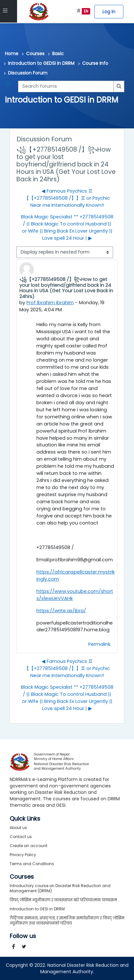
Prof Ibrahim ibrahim (50, 303)
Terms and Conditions (32, 864)
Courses (35, 54)
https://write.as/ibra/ (61, 611)
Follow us (23, 936)
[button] (9, 86)
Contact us (21, 837)
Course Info (95, 63)
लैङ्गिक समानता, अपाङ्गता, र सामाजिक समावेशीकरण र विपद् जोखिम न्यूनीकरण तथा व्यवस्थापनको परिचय (67, 920)
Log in (109, 12)
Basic (58, 54)
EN (86, 11)
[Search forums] (66, 86)
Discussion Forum (28, 73)
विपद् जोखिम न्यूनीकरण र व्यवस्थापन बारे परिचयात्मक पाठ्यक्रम (63, 900)
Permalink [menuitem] (99, 644)
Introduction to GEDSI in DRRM (41, 63)
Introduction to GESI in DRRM (37, 909)
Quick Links (25, 819)
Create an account (29, 846)
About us (18, 828)
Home (12, 54)
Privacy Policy (23, 855)
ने (78, 11)
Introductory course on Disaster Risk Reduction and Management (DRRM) (60, 888)
